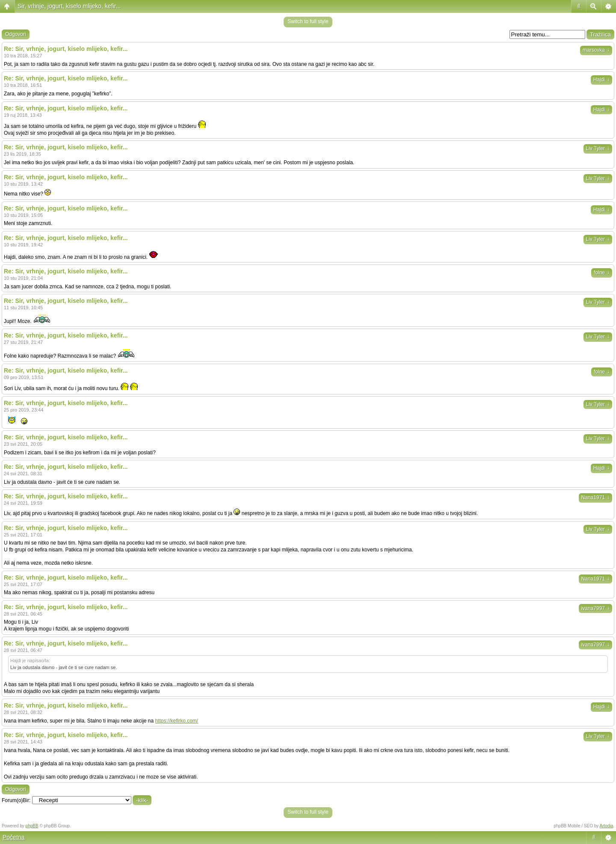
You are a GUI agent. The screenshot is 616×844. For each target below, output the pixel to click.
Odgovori (16, 34)
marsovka (596, 50)
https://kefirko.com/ (177, 721)
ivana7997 (595, 608)
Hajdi (601, 80)
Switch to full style (308, 21)
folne (602, 272)
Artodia (607, 826)
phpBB (32, 826)
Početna (13, 837)
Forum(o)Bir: (16, 800)
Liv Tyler (598, 148)
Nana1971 (595, 498)
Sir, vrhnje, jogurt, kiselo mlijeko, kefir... (69, 6)
